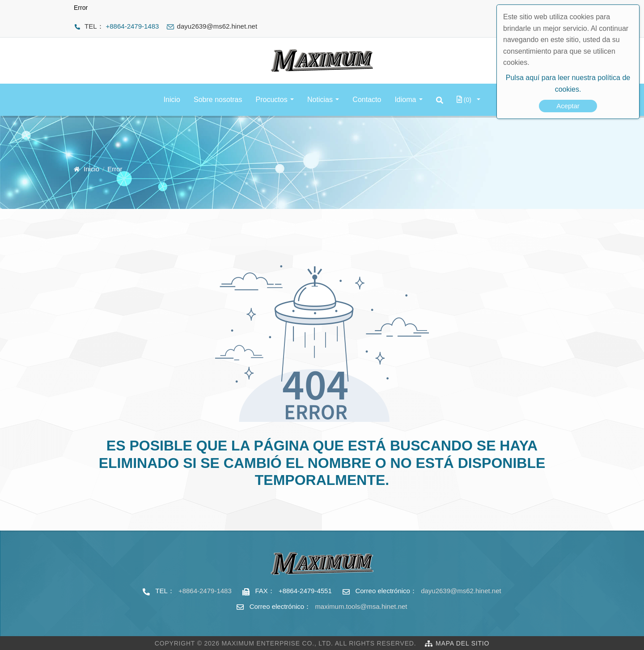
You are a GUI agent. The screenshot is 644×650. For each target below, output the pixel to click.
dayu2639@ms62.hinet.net (461, 591)
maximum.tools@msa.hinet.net (361, 606)
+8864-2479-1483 (133, 26)
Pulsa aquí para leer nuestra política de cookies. (568, 83)
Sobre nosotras (218, 100)
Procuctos (272, 100)
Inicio (172, 100)
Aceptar (568, 106)
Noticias (320, 100)
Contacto (367, 100)
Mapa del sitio (462, 643)
